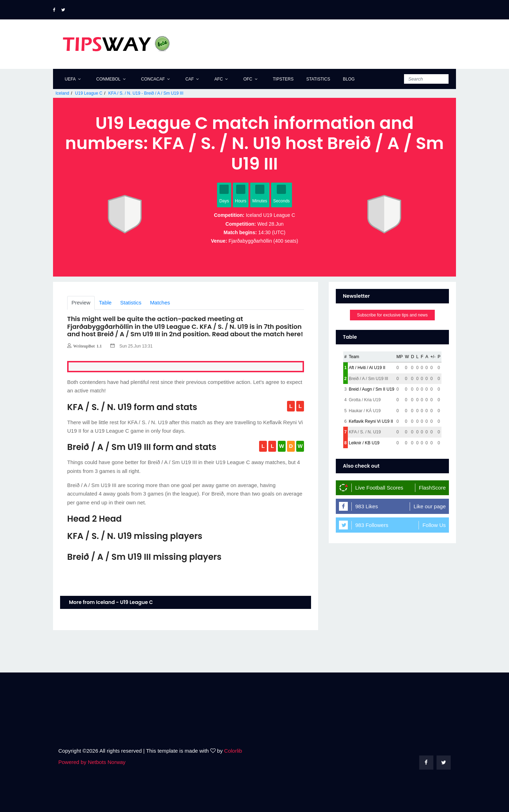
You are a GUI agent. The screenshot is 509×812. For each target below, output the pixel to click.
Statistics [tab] (131, 303)
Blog (349, 79)
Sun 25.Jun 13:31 (131, 346)
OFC (248, 79)
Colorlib (233, 751)
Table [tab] (105, 303)
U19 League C (89, 93)
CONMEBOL (108, 79)
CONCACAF (153, 79)
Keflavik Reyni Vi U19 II (371, 421)
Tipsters (283, 79)
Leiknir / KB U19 (364, 443)
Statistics (318, 79)
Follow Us (434, 525)
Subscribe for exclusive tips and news (392, 315)
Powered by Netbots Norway (92, 762)
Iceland (62, 93)
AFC (218, 79)
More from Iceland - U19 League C (111, 602)
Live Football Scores (379, 488)
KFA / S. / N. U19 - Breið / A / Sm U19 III (146, 93)
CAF (189, 79)
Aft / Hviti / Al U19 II (367, 368)
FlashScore (432, 488)
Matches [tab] (160, 303)
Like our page (430, 506)
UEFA (70, 79)
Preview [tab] (81, 303)
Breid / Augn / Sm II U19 (372, 389)
